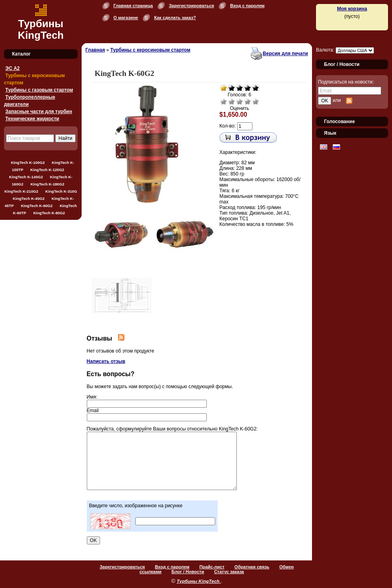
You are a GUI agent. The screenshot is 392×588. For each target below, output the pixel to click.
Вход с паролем (247, 6)
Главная (95, 50)
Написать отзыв (106, 361)
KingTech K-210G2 (21, 191)
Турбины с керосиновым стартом (150, 50)
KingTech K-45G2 (29, 198)
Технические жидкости (32, 119)
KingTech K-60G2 (37, 206)
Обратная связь (252, 567)
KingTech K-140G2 (26, 177)
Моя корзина (352, 9)
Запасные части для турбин (39, 112)
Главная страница (133, 6)
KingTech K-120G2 (47, 170)
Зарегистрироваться (191, 6)
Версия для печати (285, 54)
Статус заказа (229, 572)
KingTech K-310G (61, 191)
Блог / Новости (188, 572)
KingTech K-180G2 (47, 184)
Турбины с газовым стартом (39, 90)
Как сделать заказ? (175, 18)
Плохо (232, 102)
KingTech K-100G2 (28, 162)
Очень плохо (224, 102)
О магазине (126, 18)
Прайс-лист (212, 567)
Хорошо (248, 102)
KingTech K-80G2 (49, 213)
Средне (240, 102)
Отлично (256, 102)
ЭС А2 (12, 68)
